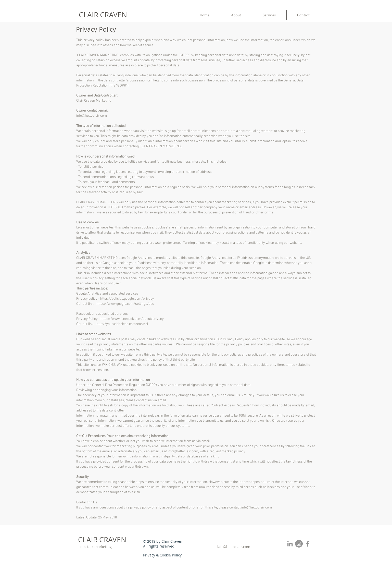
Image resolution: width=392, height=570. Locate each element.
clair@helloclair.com (233, 547)
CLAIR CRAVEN (103, 15)
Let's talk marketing (95, 547)
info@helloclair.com (92, 116)
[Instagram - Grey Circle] (299, 544)
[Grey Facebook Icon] (308, 544)
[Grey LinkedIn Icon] (290, 544)
